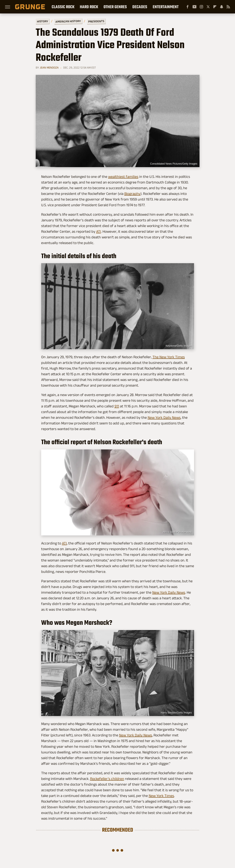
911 (117, 406)
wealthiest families (123, 177)
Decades (140, 7)
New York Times (161, 796)
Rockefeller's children (107, 779)
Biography (132, 194)
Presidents (96, 21)
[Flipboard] (215, 7)
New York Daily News (164, 417)
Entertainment (166, 7)
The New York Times (169, 357)
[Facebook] (188, 7)
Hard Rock (89, 7)
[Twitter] (208, 7)
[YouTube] (194, 7)
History (42, 21)
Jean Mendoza (49, 67)
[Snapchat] (222, 7)
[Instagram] (201, 7)
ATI (99, 231)
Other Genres (115, 7)
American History (68, 21)
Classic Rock (63, 7)
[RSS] (228, 7)
